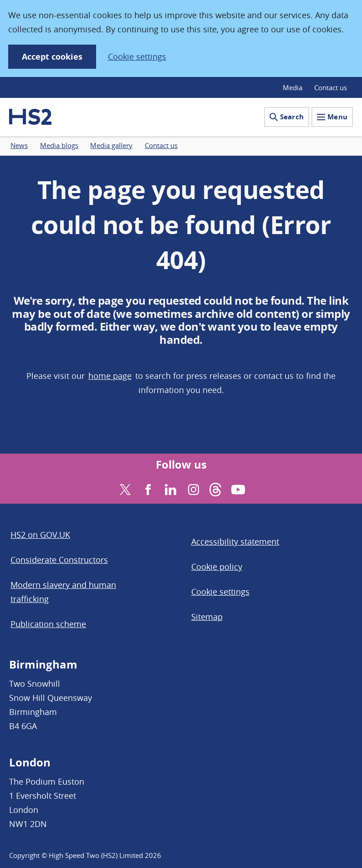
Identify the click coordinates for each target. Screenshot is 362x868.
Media (293, 87)
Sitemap (207, 617)
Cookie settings (137, 56)
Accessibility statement (235, 541)
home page (110, 376)
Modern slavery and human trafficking (63, 592)
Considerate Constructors (59, 560)
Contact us (331, 87)
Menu (332, 117)
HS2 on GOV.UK (40, 535)
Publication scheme (48, 624)
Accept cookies (52, 57)
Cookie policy (217, 567)
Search (287, 117)
